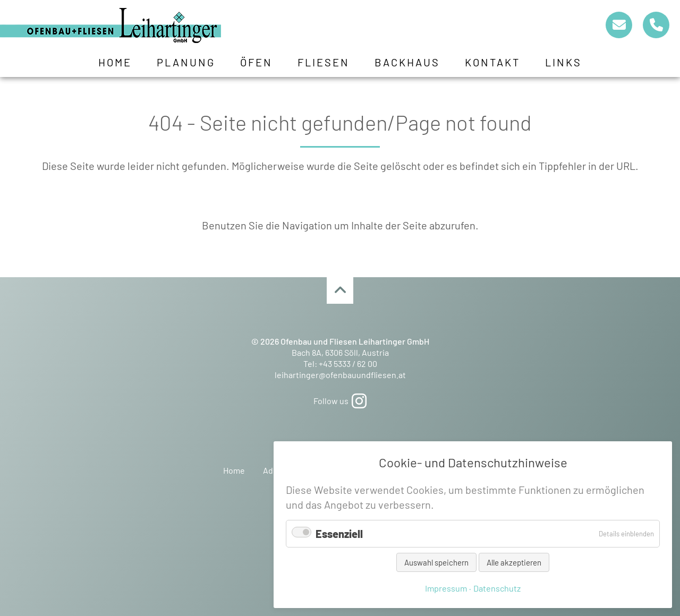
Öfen (256, 62)
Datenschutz (497, 588)
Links (563, 62)
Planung (186, 62)
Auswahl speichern (436, 562)
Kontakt (492, 62)
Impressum (446, 588)
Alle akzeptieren (514, 562)
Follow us (340, 401)
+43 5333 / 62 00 (348, 363)
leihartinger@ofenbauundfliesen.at (340, 375)
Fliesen (324, 62)
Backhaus (407, 62)
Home (115, 62)
